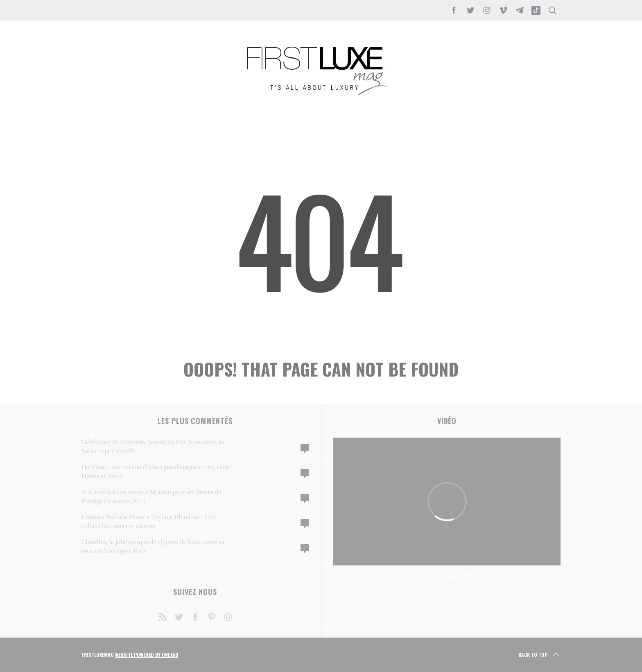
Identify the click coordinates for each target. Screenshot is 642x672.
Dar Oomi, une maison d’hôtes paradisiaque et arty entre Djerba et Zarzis (156, 471)
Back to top (539, 655)
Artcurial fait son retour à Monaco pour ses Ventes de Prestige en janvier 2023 (151, 496)
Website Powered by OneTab (147, 655)
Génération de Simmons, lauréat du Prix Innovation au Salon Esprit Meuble (153, 446)
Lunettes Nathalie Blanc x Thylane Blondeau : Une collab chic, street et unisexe (148, 521)
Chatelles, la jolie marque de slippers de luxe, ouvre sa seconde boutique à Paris (153, 546)
